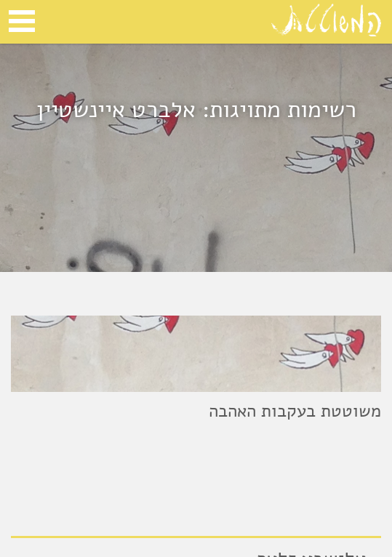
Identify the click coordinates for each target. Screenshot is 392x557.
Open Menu (22, 21)
